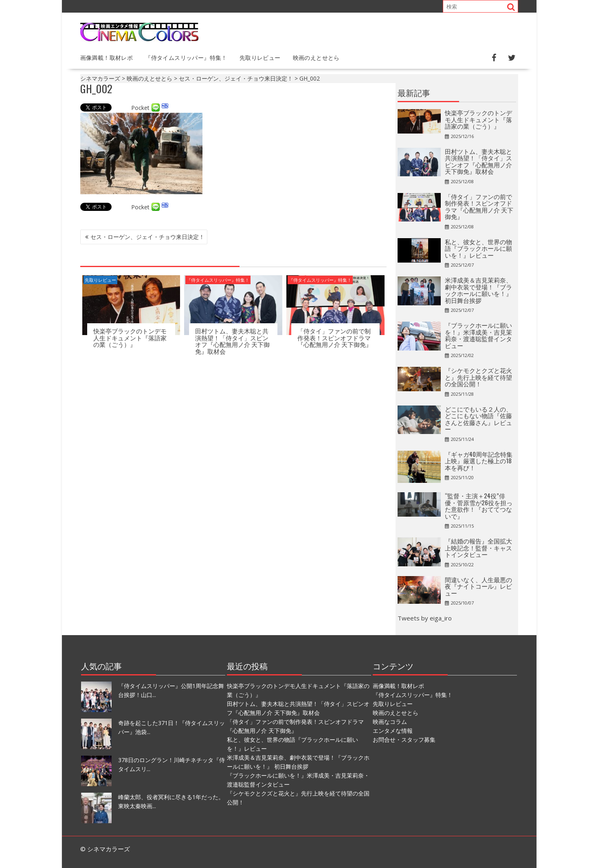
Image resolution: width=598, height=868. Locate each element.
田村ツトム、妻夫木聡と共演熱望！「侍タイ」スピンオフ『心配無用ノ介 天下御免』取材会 (232, 341)
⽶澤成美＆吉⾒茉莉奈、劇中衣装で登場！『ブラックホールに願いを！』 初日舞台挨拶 (478, 290)
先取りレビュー (260, 57)
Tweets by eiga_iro (425, 618)
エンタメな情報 (393, 731)
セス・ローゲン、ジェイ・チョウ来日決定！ (147, 237)
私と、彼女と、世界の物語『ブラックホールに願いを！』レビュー (478, 248)
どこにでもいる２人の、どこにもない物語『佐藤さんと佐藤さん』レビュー (478, 419)
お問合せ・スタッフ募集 (404, 740)
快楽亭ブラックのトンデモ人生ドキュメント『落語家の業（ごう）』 (130, 337)
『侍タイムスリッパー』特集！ (186, 57)
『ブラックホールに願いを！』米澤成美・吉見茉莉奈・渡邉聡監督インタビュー (478, 335)
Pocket (140, 108)
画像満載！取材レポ (107, 57)
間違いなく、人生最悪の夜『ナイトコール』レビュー (478, 586)
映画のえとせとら (316, 57)
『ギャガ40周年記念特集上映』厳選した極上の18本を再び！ (479, 461)
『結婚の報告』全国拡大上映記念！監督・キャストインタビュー (478, 547)
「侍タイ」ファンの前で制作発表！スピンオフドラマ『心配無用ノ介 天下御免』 (335, 337)
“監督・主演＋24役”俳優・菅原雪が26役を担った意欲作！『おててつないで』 (479, 506)
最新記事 (414, 92)
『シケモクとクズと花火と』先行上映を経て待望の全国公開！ (478, 377)
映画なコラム (390, 722)
